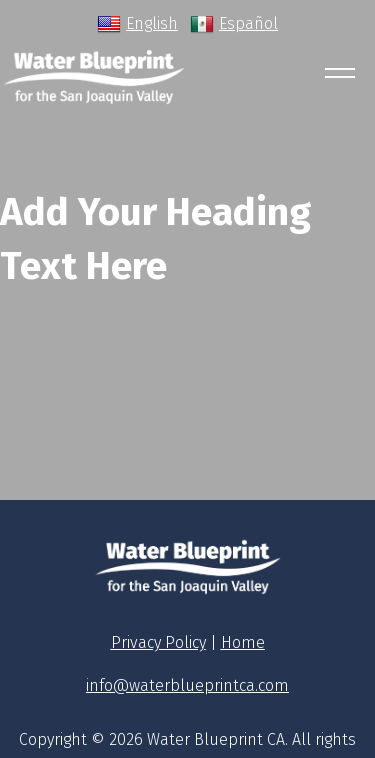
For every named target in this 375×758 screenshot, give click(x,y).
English (137, 24)
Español (234, 24)
